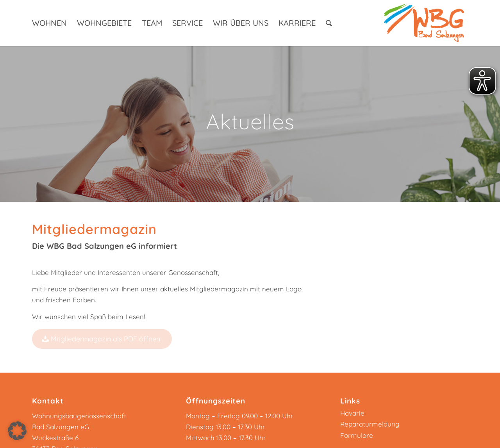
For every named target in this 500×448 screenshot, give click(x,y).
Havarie (352, 413)
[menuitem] (49, 23)
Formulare (357, 435)
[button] (17, 431)
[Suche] (329, 23)
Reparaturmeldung (370, 424)
